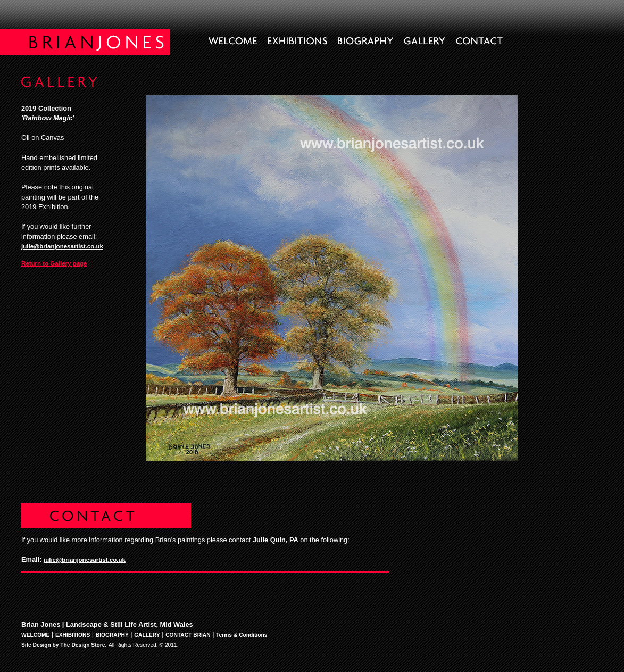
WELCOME (35, 635)
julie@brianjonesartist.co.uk (62, 246)
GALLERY (147, 635)
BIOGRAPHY (112, 635)
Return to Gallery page (54, 263)
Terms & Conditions (242, 635)
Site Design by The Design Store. (64, 645)
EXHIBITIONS (73, 635)
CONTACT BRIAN (188, 635)
